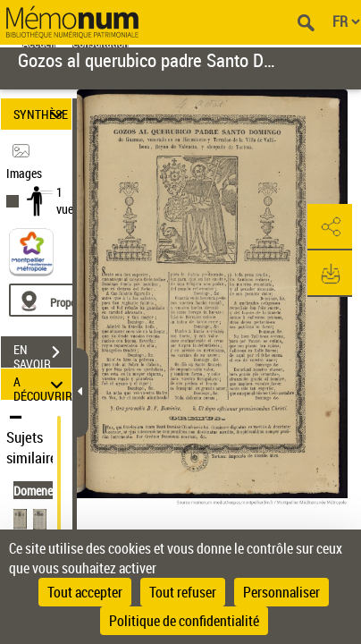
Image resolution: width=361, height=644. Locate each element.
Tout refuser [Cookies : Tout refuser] (183, 592)
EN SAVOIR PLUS (42, 354)
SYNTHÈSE (41, 114)
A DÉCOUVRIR (42, 384)
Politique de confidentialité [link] (184, 621)
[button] (330, 227)
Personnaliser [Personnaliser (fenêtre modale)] (281, 592)
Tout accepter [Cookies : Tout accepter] (85, 592)
